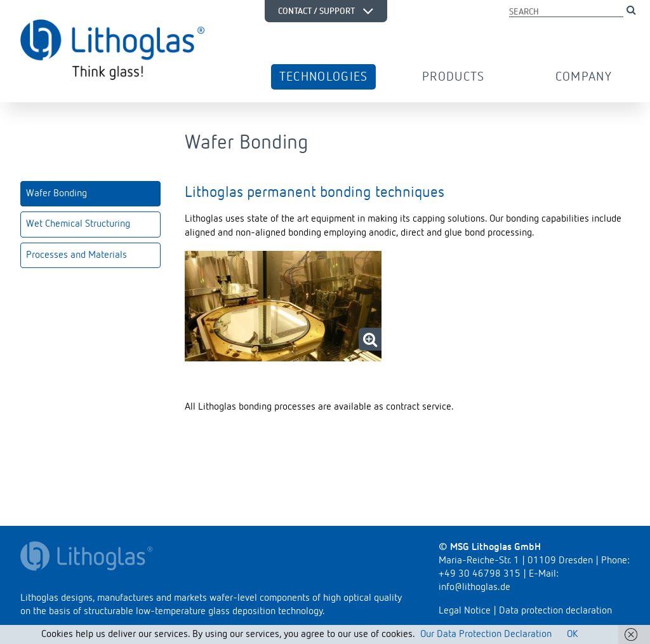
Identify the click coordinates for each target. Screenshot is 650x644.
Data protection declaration (555, 611)
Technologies (324, 77)
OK (572, 634)
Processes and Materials (76, 255)
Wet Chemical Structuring (78, 224)
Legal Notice (465, 611)
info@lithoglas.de (474, 587)
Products (454, 77)
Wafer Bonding (56, 194)
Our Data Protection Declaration (486, 634)
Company (584, 77)
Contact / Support (326, 11)
